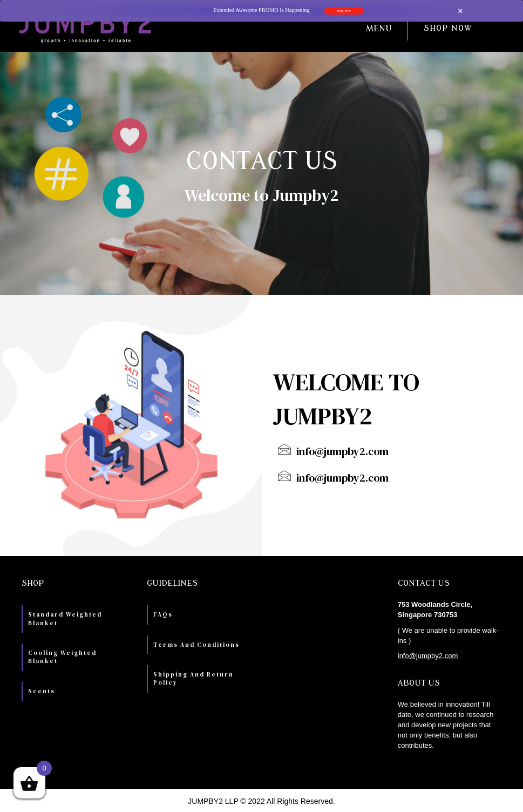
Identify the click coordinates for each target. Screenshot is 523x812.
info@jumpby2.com (428, 656)
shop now (344, 11)
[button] (284, 29)
